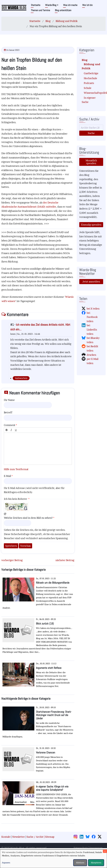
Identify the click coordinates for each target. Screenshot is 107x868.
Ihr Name (9, 400)
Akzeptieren (96, 863)
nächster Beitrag (65, 560)
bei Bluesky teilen (93, 340)
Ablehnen (80, 863)
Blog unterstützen (63, 10)
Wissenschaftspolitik (92, 93)
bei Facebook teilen (92, 317)
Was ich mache (70, 5)
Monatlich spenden (91, 162)
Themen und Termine (40, 10)
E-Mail (7, 476)
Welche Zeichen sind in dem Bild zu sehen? (28, 518)
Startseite (36, 5)
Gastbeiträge (91, 73)
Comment (10, 425)
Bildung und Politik (67, 21)
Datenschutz (81, 848)
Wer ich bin (87, 5)
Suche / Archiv (35, 837)
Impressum (96, 848)
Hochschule (90, 78)
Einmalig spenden (91, 225)
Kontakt (6, 837)
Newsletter (19, 837)
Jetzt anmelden (91, 282)
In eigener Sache (89, 100)
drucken (91, 355)
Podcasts (89, 83)
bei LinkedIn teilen (92, 330)
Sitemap (50, 837)
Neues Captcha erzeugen (5, 514)
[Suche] (91, 128)
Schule (88, 88)
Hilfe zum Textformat (16, 469)
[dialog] (53, 859)
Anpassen (6, 863)
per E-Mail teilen (93, 361)
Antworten (21, 378)
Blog (48, 21)
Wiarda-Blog (52, 5)
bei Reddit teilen (92, 348)
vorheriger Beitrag (12, 560)
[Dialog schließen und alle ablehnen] (105, 851)
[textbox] (38, 449)
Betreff (8, 412)
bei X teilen (93, 309)
